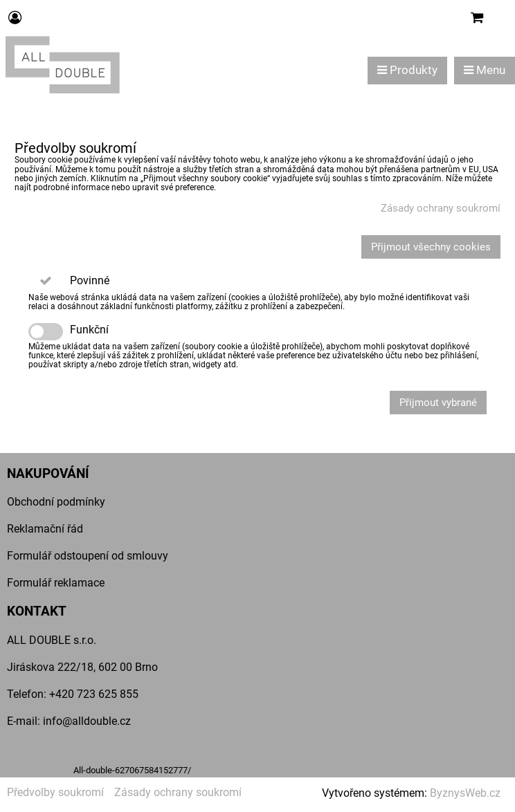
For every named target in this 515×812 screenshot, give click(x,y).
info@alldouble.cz (87, 721)
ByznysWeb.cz (465, 793)
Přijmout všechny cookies (431, 247)
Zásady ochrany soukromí (441, 208)
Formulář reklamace (56, 583)
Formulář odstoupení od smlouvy (88, 556)
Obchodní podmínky (56, 502)
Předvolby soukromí (55, 792)
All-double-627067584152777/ (132, 770)
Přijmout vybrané (438, 403)
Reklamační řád (45, 529)
